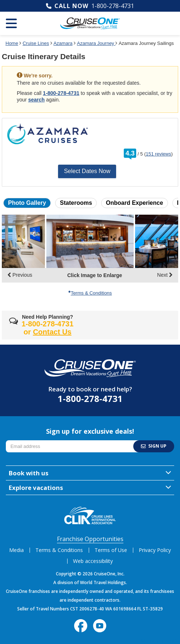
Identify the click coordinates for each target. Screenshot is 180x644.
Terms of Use (111, 550)
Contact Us (52, 332)
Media (16, 550)
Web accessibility (93, 561)
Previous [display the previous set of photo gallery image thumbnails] (20, 275)
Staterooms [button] (76, 203)
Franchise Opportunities (90, 539)
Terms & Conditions (90, 293)
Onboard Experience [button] (135, 203)
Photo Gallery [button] (27, 203)
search (36, 100)
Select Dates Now (87, 171)
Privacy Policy (155, 550)
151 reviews (158, 154)
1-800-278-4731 (113, 6)
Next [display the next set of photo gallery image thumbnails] (165, 275)
